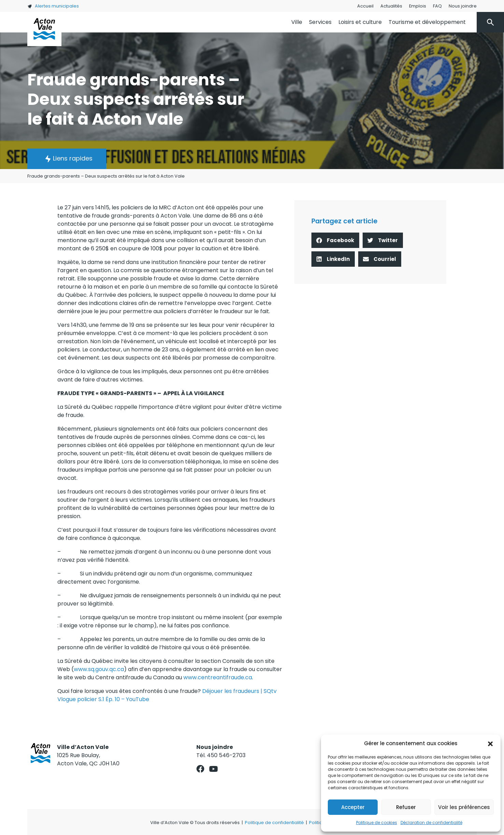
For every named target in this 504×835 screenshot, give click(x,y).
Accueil (365, 6)
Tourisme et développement (427, 22)
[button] (490, 743)
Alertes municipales (53, 6)
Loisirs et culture (360, 22)
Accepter (353, 807)
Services (320, 22)
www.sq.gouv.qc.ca (99, 669)
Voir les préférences (464, 807)
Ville (297, 22)
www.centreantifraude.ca (218, 677)
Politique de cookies (377, 823)
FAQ (437, 6)
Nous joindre (463, 6)
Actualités (391, 6)
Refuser (406, 807)
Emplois (418, 6)
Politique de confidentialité (274, 823)
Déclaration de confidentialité (431, 823)
